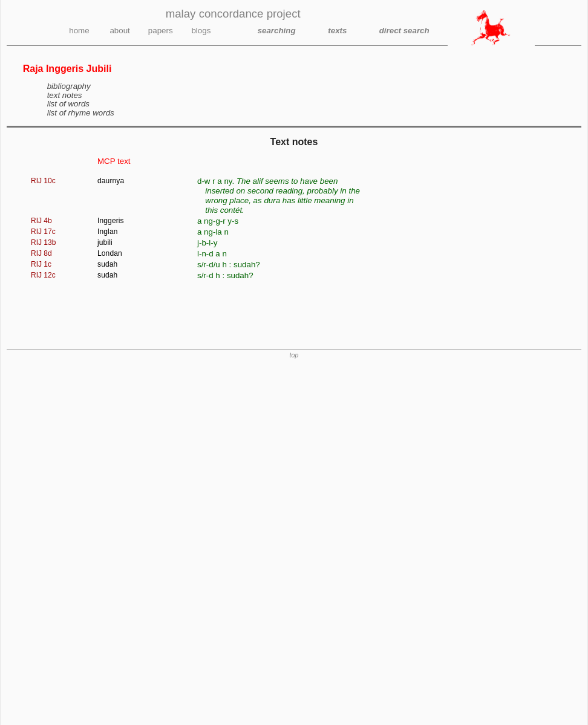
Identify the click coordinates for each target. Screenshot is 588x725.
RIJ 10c (43, 181)
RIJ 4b (41, 221)
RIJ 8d (41, 253)
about (119, 31)
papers (161, 31)
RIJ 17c (43, 232)
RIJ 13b (43, 242)
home (79, 31)
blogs (201, 31)
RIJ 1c (41, 264)
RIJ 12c (43, 275)
